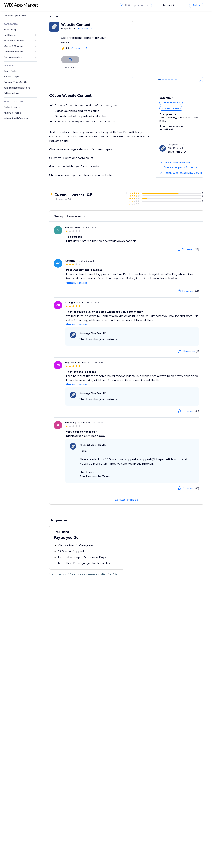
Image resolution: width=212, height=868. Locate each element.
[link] (20, 16)
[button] (187, 126)
